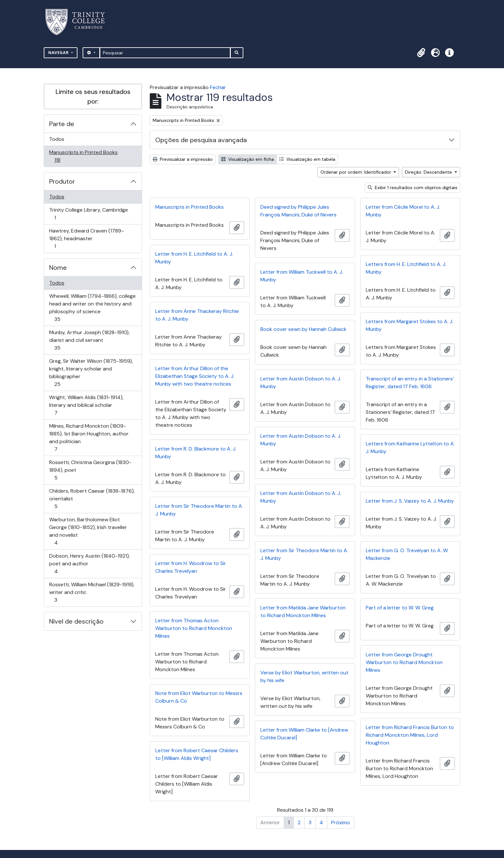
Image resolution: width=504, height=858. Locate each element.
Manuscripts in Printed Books (83, 156)
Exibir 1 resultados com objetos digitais (413, 187)
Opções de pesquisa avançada (201, 140)
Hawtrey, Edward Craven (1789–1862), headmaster (87, 238)
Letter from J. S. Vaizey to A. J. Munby (410, 501)
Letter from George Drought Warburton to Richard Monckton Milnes (404, 662)
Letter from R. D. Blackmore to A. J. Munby (196, 453)
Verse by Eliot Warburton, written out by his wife (304, 676)
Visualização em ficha (248, 159)
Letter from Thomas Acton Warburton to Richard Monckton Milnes (194, 628)
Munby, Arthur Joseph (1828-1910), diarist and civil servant (89, 340)
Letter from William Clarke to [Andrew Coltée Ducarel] (304, 734)
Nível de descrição (76, 621)
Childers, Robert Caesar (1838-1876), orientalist (92, 499)
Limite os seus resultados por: (93, 96)
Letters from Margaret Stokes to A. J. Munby (410, 325)
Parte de (62, 124)
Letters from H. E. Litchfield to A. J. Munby (406, 268)
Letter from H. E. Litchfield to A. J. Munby (194, 258)
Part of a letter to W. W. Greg (400, 608)
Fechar (218, 87)
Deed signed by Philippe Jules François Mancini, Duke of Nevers (298, 211)
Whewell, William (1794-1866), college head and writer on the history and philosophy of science (92, 308)
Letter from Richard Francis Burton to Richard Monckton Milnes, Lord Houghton (410, 735)
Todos (57, 139)
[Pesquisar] (165, 53)
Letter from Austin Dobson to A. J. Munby (301, 383)
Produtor (62, 181)
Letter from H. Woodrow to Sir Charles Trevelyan (191, 567)
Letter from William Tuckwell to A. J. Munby (302, 276)
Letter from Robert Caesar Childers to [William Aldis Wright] (197, 754)
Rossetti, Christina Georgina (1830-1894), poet (90, 470)
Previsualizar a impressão (183, 159)
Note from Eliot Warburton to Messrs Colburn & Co (199, 697)
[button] (421, 53)
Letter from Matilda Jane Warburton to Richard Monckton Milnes (303, 612)
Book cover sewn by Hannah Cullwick (303, 329)
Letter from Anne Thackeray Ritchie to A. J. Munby (197, 315)
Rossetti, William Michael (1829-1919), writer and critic (92, 592)
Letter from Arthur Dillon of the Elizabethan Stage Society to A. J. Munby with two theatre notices (195, 376)
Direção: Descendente (429, 172)
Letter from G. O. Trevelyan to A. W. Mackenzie (407, 554)
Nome (58, 268)
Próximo (341, 822)
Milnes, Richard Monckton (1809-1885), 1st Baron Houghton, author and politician (89, 438)
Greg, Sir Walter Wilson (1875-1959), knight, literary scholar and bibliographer (91, 373)
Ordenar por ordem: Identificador (356, 172)
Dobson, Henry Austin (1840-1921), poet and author (89, 564)
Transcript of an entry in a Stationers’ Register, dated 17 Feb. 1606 (410, 383)
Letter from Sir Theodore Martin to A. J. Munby (199, 510)
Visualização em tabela (307, 159)
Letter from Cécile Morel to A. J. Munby (403, 211)
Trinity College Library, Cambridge (88, 214)
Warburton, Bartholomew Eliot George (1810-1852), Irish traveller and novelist (88, 531)
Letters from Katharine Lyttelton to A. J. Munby (410, 447)
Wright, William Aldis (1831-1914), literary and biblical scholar (86, 405)
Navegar (59, 53)
